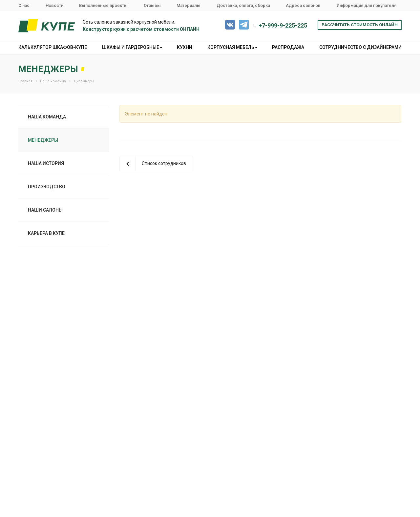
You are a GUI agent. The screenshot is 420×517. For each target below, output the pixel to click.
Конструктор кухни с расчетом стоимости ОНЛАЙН (141, 29)
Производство (47, 187)
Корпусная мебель (232, 47)
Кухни (185, 47)
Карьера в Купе (46, 233)
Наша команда (47, 117)
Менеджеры (43, 140)
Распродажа (288, 47)
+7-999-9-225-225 (283, 25)
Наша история (46, 163)
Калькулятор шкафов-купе (53, 47)
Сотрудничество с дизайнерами (360, 47)
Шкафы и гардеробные (132, 47)
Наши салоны (45, 210)
